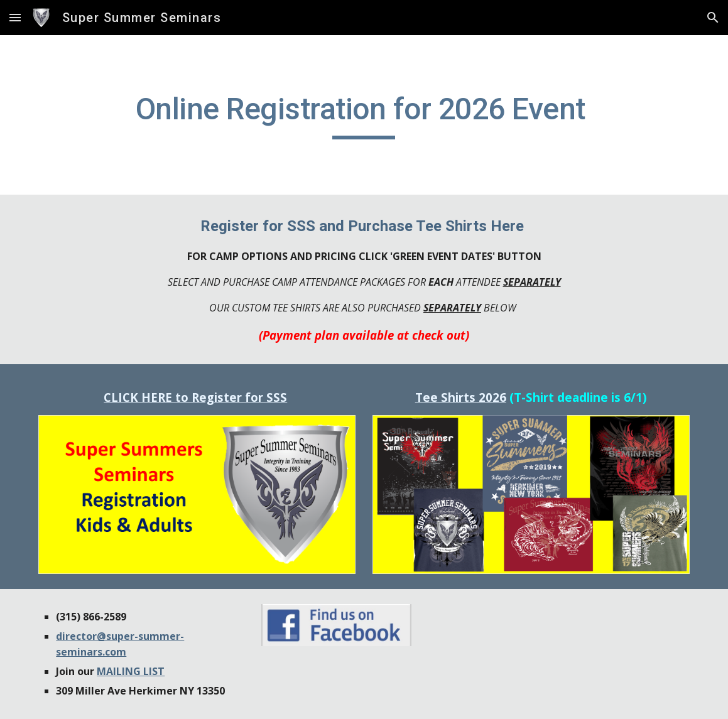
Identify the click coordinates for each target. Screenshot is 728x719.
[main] (364, 115)
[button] (15, 17)
